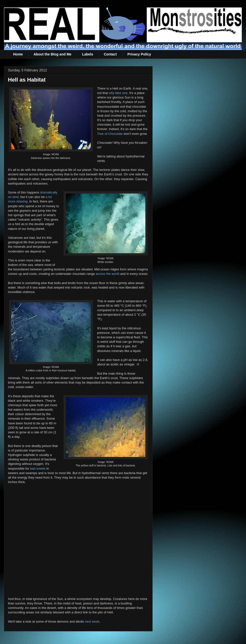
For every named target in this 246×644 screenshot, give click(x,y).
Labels (87, 54)
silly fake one (118, 93)
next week (92, 621)
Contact (110, 54)
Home (18, 54)
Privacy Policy (139, 54)
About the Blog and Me (52, 54)
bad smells (38, 469)
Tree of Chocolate (110, 134)
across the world (107, 274)
